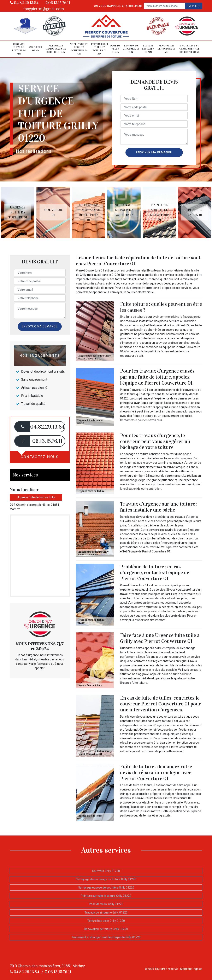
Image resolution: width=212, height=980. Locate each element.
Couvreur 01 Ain (36, 49)
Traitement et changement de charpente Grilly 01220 (106, 937)
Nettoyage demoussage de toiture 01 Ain (56, 49)
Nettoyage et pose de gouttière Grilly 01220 (106, 888)
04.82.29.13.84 (24, 3)
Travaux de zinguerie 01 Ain (131, 49)
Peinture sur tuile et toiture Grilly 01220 (106, 896)
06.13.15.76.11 (58, 3)
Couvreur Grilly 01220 (106, 871)
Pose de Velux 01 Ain (115, 49)
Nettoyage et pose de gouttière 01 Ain (79, 49)
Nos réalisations (34, 151)
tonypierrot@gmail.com (44, 9)
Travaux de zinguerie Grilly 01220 (106, 912)
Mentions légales (191, 969)
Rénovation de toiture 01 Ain (166, 49)
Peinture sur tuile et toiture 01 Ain (99, 49)
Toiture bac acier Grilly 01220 (106, 921)
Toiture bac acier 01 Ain (148, 49)
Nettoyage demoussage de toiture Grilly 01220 (106, 879)
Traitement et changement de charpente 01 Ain (190, 49)
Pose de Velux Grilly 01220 (106, 904)
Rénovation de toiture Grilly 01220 (106, 929)
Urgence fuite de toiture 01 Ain (19, 49)
